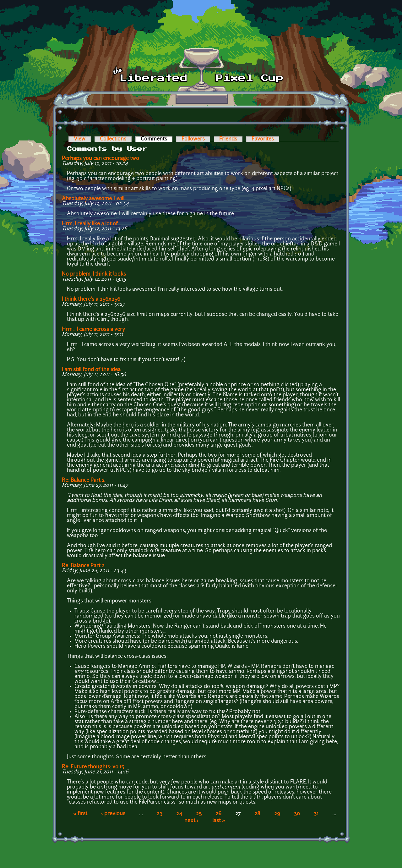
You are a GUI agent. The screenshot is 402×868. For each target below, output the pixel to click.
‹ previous (113, 814)
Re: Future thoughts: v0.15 (93, 767)
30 (297, 814)
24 (179, 814)
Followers (193, 139)
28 (257, 814)
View (80, 139)
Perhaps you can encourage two (100, 159)
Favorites (263, 139)
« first (80, 814)
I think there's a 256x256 (91, 299)
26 (218, 814)
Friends (228, 139)
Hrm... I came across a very (93, 330)
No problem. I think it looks (94, 274)
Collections (113, 139)
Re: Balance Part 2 (83, 481)
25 (199, 814)
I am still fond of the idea (91, 370)
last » (219, 821)
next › (191, 821)
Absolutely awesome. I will (93, 199)
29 (277, 814)
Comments (157, 139)
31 (316, 814)
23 (160, 814)
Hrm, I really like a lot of (90, 224)
